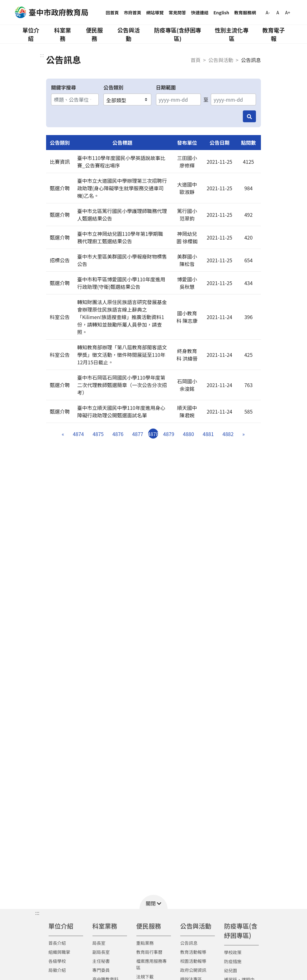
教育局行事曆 (149, 952)
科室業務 (63, 34)
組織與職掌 (59, 952)
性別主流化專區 (232, 34)
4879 (169, 434)
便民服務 (94, 34)
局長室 (99, 943)
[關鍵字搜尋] (75, 99)
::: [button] (37, 913)
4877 (138, 434)
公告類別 (113, 87)
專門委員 (101, 970)
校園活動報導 (193, 961)
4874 (78, 434)
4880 (189, 434)
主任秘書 (101, 961)
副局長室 (101, 952)
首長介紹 (57, 943)
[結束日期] (233, 99)
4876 (118, 434)
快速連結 (200, 12)
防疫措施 (233, 961)
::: (42, 55)
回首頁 (112, 12)
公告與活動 (129, 34)
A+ (288, 12)
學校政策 (233, 952)
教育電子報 (274, 34)
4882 (228, 434)
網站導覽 (155, 12)
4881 (208, 434)
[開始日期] (179, 99)
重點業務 (145, 943)
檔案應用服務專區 (152, 964)
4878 (153, 434)
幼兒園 (231, 970)
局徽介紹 (57, 970)
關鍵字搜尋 (64, 87)
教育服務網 (245, 12)
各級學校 (57, 961)
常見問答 (177, 12)
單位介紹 (31, 34)
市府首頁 (133, 12)
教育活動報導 (193, 952)
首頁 (196, 60)
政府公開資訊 (193, 970)
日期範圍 (166, 87)
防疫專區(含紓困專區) (178, 34)
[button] (153, 902)
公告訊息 (189, 943)
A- (268, 12)
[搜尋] (249, 116)
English (222, 12)
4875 (98, 434)
